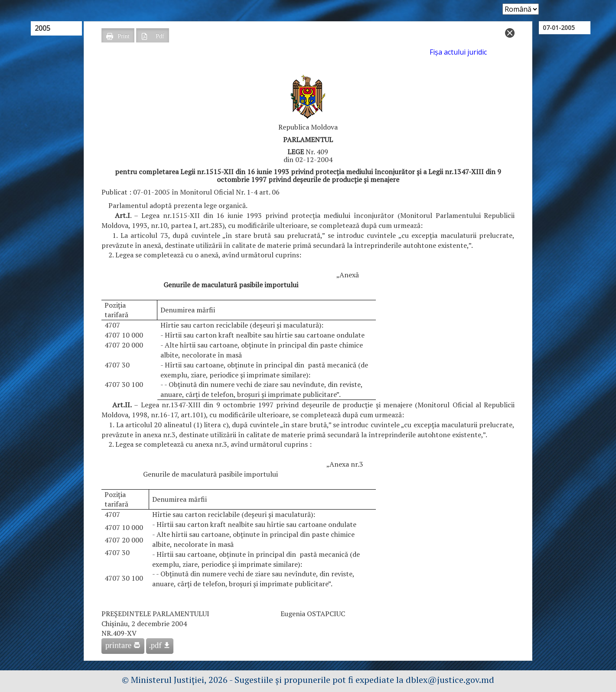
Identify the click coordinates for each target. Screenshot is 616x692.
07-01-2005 (559, 28)
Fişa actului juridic (458, 52)
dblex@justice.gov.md (450, 680)
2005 (42, 28)
